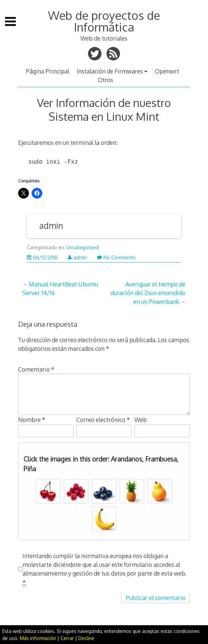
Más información (38, 638)
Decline (86, 638)
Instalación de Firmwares (110, 71)
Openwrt (167, 71)
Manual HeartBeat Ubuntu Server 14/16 (60, 288)
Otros (106, 80)
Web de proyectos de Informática (104, 21)
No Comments (116, 257)
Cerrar (67, 638)
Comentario (36, 369)
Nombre (32, 420)
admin (51, 226)
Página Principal (48, 71)
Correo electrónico (103, 420)
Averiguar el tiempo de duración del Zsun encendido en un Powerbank (148, 293)
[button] (48, 491)
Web (141, 420)
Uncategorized (82, 247)
